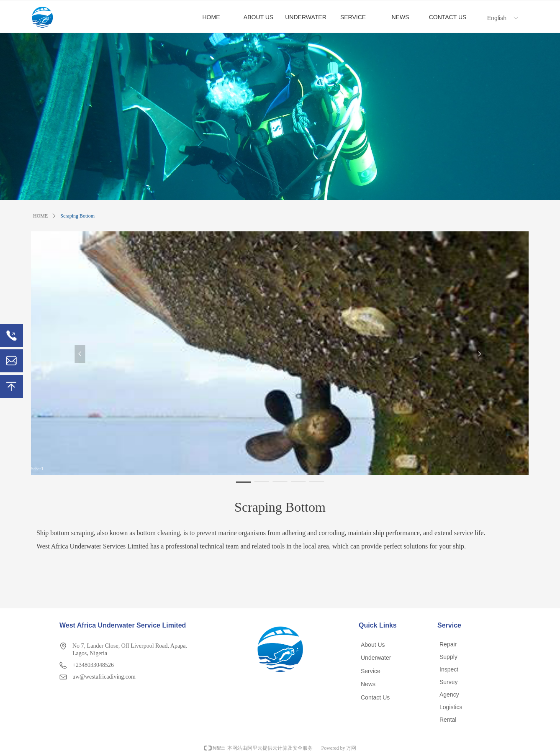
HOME (40, 216)
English (497, 18)
